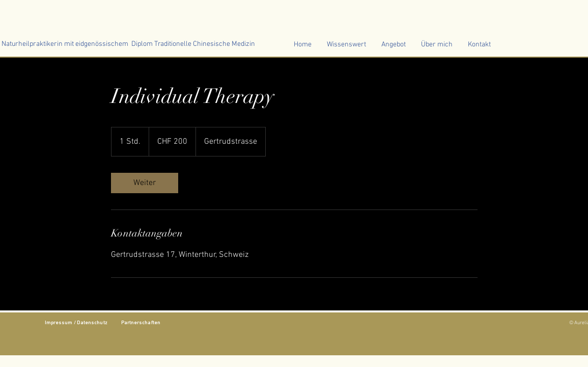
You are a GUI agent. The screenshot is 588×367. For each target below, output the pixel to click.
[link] (145, 183)
